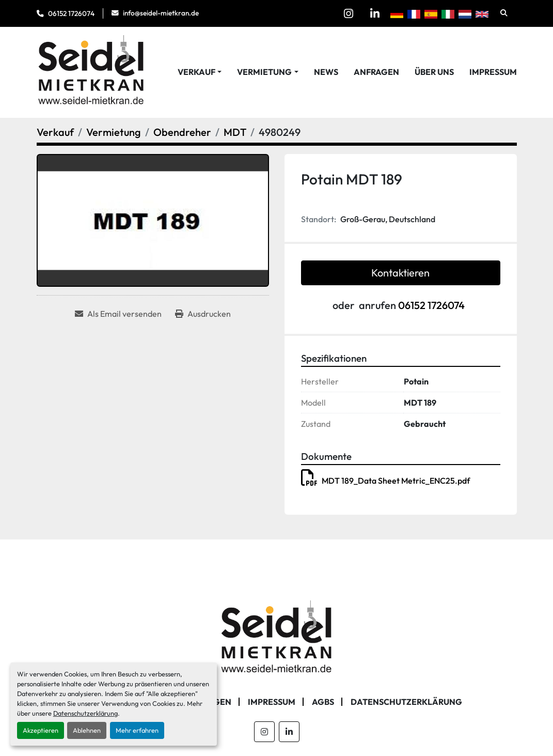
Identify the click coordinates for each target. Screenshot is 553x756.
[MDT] (235, 132)
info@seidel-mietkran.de (161, 13)
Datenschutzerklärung (85, 713)
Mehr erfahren (137, 730)
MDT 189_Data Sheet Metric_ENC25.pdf (385, 481)
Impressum (493, 72)
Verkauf (196, 72)
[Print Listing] (203, 314)
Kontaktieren (400, 273)
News (326, 72)
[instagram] (349, 13)
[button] (200, 72)
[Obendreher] (182, 132)
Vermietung (264, 72)
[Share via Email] (118, 314)
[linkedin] (375, 13)
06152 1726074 (71, 13)
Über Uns (434, 72)
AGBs (323, 702)
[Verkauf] (55, 132)
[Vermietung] (114, 132)
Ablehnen (87, 730)
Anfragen (376, 72)
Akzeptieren (41, 730)
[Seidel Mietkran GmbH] (276, 638)
